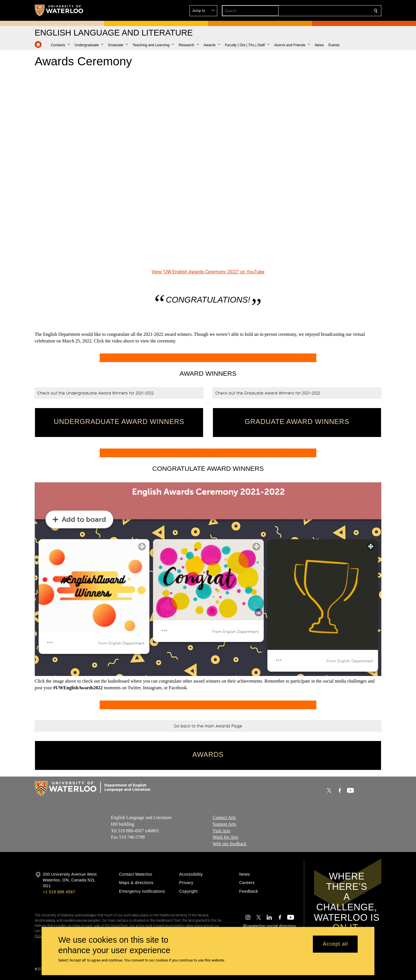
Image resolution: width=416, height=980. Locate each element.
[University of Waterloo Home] (59, 10)
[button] (334, 11)
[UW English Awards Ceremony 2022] (208, 170)
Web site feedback (230, 844)
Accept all (335, 944)
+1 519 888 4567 (59, 892)
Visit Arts (221, 831)
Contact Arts (224, 817)
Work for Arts (225, 837)
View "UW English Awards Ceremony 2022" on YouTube (208, 272)
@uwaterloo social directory (269, 926)
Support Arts (224, 824)
